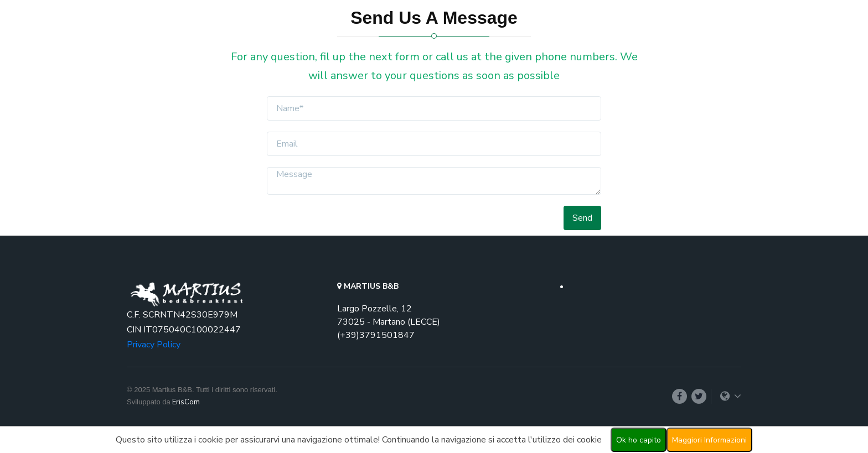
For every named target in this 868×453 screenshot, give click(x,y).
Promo (562, 41)
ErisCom (186, 402)
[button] (682, 41)
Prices (596, 41)
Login (722, 41)
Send (582, 218)
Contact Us (641, 41)
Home (481, 41)
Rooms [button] (516, 41)
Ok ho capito (639, 440)
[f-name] (434, 108)
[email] (434, 144)
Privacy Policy (154, 345)
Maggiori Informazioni (709, 440)
